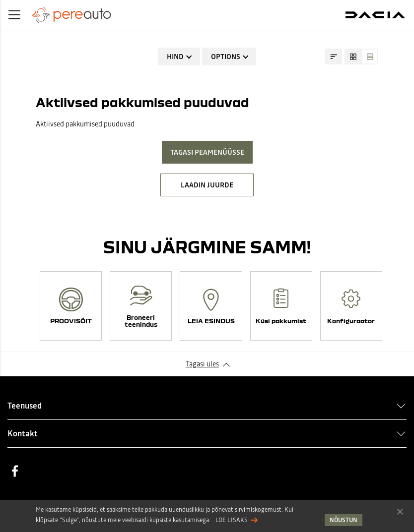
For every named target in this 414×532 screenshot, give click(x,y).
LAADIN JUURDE (207, 185)
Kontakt (23, 433)
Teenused (25, 406)
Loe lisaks (232, 520)
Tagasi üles (202, 364)
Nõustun (400, 511)
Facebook (15, 471)
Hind (175, 57)
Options (226, 57)
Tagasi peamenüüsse (207, 152)
